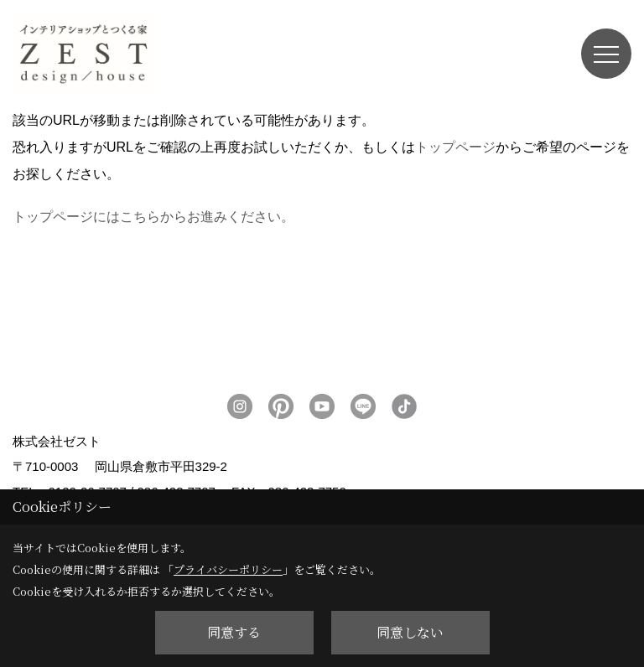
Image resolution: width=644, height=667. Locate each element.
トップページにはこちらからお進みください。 (153, 217)
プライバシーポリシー (228, 569)
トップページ (455, 147)
